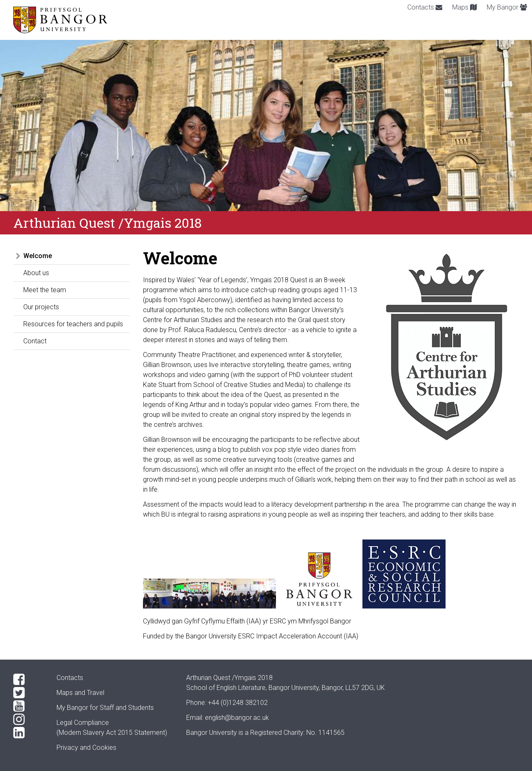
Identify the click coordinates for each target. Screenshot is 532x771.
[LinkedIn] (28, 733)
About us (36, 273)
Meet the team (45, 290)
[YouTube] (28, 706)
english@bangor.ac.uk (237, 718)
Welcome (38, 256)
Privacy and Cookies (86, 748)
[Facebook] (28, 680)
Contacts (425, 7)
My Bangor (507, 7)
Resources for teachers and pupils (73, 324)
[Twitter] (28, 693)
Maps (464, 7)
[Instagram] (28, 719)
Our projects (41, 307)
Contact (35, 341)
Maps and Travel (80, 693)
